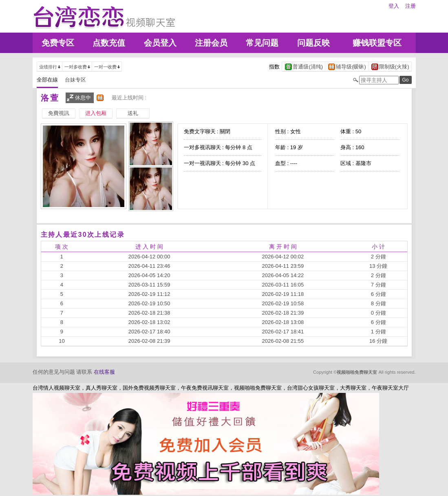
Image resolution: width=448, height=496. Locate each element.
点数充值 (109, 43)
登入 (394, 6)
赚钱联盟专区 (377, 43)
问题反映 (313, 43)
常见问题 (262, 43)
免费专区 (58, 43)
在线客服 (104, 372)
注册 (410, 6)
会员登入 (160, 43)
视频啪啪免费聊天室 (357, 372)
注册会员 (211, 43)
